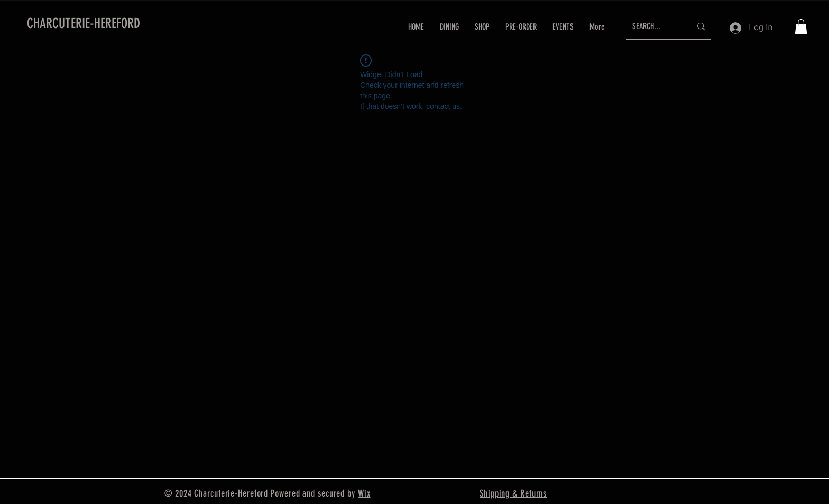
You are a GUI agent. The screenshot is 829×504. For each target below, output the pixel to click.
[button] (801, 27)
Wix (364, 493)
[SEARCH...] (654, 27)
